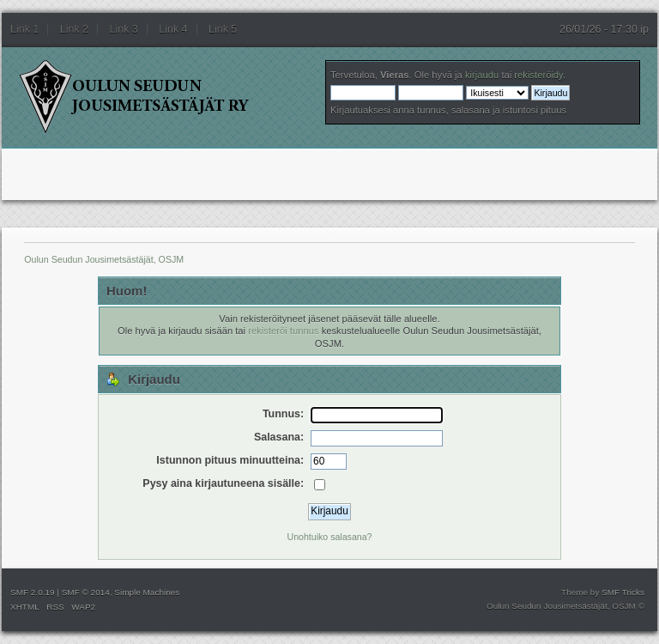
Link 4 (173, 29)
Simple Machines (147, 592)
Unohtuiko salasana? (330, 537)
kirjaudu (482, 75)
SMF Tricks (623, 592)
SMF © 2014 (86, 592)
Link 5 (223, 29)
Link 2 (74, 29)
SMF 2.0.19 (33, 592)
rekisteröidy (538, 75)
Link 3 (124, 29)
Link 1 (24, 29)
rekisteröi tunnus (283, 331)
